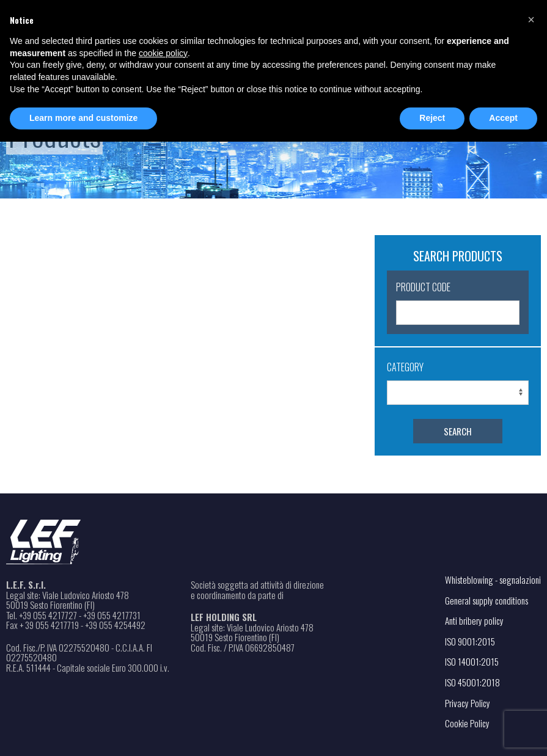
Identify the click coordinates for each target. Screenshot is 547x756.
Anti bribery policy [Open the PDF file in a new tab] (474, 620)
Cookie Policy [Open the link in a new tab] (467, 723)
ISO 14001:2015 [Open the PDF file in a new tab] (472, 661)
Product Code (423, 287)
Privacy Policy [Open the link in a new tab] (468, 703)
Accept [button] (503, 118)
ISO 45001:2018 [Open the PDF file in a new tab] (472, 682)
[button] (531, 20)
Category (405, 367)
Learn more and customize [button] (83, 118)
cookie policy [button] (163, 53)
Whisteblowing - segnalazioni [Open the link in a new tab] (493, 580)
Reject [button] (432, 118)
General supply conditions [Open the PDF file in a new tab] (486, 600)
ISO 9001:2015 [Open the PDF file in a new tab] (470, 641)
